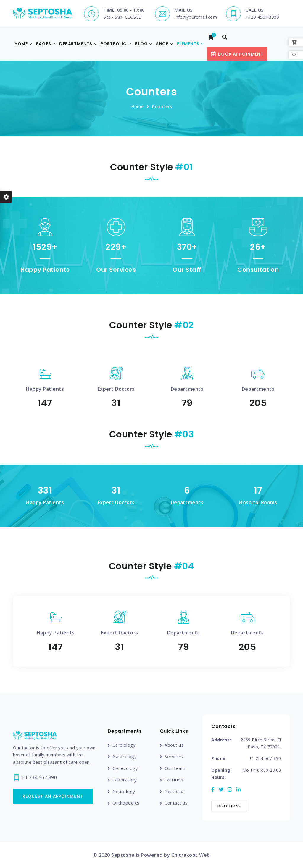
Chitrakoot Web (191, 855)
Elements (188, 44)
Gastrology (125, 756)
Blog (141, 44)
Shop (162, 44)
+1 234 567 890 (35, 778)
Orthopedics (126, 803)
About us (174, 745)
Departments (76, 44)
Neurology (124, 791)
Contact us (176, 803)
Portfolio (114, 44)
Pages (44, 44)
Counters (162, 106)
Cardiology (124, 745)
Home (21, 44)
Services (174, 756)
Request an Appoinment (53, 796)
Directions (229, 806)
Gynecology (125, 768)
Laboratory (125, 780)
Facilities (174, 780)
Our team (175, 768)
